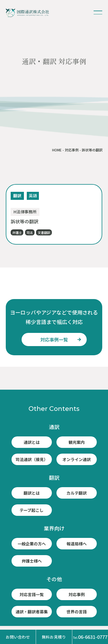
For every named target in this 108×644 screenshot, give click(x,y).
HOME (57, 150)
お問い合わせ (18, 637)
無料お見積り (54, 637)
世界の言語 (77, 612)
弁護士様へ (32, 561)
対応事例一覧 (54, 339)
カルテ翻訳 (77, 493)
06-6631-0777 (90, 637)
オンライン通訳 (77, 459)
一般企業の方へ (32, 544)
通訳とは (32, 442)
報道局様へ (77, 544)
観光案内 (77, 442)
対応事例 (72, 150)
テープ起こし (32, 510)
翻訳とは (32, 493)
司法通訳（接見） (32, 459)
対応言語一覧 (32, 594)
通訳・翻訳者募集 (32, 612)
